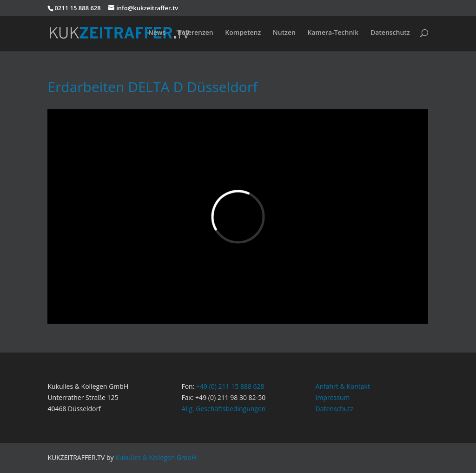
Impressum (333, 397)
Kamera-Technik (333, 33)
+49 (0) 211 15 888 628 (230, 386)
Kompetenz (243, 33)
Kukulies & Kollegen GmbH (156, 457)
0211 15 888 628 (77, 8)
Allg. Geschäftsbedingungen (223, 409)
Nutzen (284, 33)
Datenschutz (390, 33)
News (157, 33)
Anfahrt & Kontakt (343, 386)
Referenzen (195, 33)
